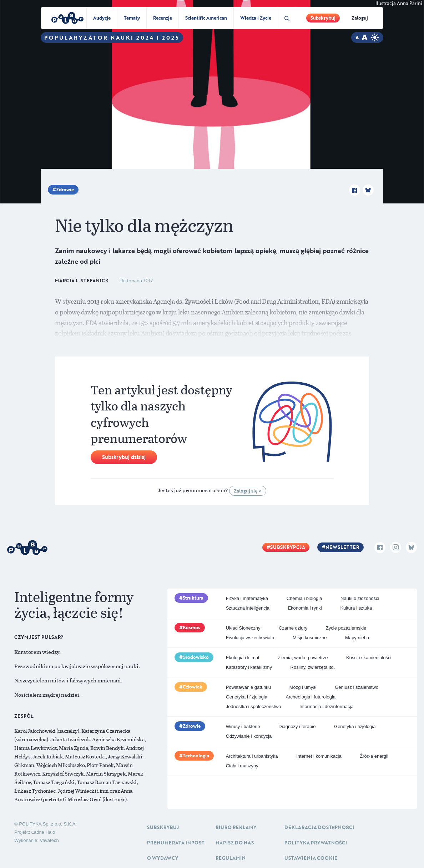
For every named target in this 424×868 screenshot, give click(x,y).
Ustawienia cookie (311, 858)
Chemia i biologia (304, 598)
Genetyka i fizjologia (247, 697)
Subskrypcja (288, 547)
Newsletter (342, 547)
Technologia (196, 756)
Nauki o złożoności (360, 598)
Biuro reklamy (236, 827)
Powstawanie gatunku (248, 687)
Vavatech (49, 840)
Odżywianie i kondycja (249, 736)
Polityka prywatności (316, 843)
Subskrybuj (323, 18)
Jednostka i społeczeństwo (254, 706)
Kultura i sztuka (356, 608)
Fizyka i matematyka (247, 598)
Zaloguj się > (248, 491)
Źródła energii (374, 756)
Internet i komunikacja (319, 756)
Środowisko (196, 657)
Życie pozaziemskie (346, 628)
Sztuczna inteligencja (248, 608)
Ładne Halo (43, 832)
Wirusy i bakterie (243, 726)
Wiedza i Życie (256, 18)
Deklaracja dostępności (319, 827)
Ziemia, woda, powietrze (303, 658)
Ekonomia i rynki (305, 608)
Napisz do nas (235, 843)
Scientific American (206, 18)
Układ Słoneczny (243, 628)
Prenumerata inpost (176, 843)
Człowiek (193, 687)
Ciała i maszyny (242, 766)
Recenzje (163, 18)
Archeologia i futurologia (311, 697)
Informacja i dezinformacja (327, 706)
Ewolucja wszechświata (250, 638)
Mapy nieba (357, 638)
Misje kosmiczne (310, 638)
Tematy (132, 18)
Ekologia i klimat (243, 658)
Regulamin (231, 858)
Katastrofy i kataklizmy (249, 667)
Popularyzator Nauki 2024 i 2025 (112, 37)
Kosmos (191, 627)
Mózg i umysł (303, 687)
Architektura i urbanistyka (252, 756)
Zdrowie (65, 190)
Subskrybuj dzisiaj (124, 457)
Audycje (102, 18)
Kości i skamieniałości (369, 658)
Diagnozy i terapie (297, 726)
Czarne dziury (293, 628)
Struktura (193, 598)
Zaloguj (360, 18)
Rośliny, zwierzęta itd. (313, 667)
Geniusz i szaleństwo (357, 687)
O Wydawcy (163, 858)
